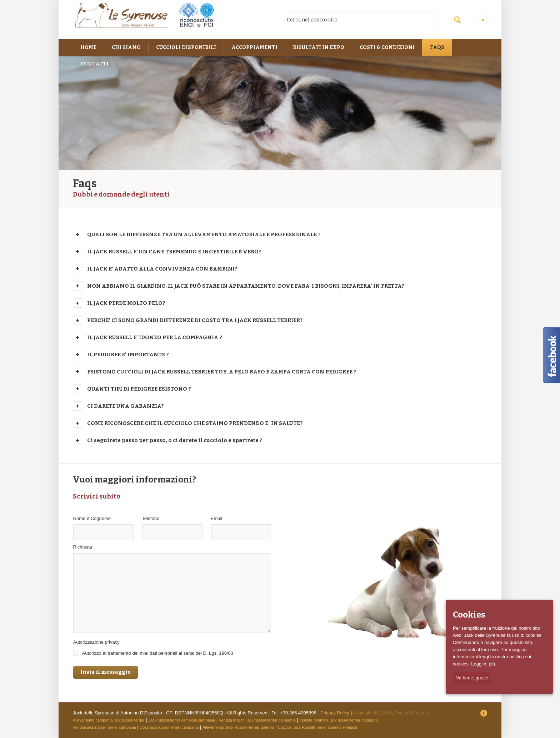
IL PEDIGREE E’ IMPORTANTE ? (128, 355)
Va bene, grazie (472, 678)
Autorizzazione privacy (98, 642)
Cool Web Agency (412, 713)
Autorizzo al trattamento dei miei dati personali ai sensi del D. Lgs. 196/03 (158, 653)
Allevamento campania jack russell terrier (109, 720)
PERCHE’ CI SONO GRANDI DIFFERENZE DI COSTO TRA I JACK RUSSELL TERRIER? (195, 320)
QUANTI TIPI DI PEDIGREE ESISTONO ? (139, 389)
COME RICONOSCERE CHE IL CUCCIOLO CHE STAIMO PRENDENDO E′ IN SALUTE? (195, 423)
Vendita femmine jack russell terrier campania (339, 720)
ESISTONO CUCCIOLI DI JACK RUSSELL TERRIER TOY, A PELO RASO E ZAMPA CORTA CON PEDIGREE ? (222, 372)
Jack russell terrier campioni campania (182, 720)
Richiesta (83, 547)
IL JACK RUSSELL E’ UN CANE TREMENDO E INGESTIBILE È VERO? (174, 252)
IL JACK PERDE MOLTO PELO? (126, 303)
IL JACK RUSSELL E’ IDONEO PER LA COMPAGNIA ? (155, 337)
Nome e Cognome (94, 518)
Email (218, 518)
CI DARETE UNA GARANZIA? (126, 406)
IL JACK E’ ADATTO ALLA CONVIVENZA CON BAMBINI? (162, 269)
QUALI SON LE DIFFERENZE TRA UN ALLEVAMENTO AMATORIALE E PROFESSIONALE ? (204, 234)
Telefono (152, 518)
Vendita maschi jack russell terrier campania (257, 720)
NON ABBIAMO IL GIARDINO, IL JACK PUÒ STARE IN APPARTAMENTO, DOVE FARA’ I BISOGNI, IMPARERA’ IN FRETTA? (246, 286)
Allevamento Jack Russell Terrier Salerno (238, 727)
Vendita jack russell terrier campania (104, 727)
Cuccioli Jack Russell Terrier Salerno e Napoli (317, 727)
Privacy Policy (335, 713)
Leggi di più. (484, 664)
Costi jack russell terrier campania (169, 727)
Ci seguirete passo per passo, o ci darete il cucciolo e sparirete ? (175, 440)
